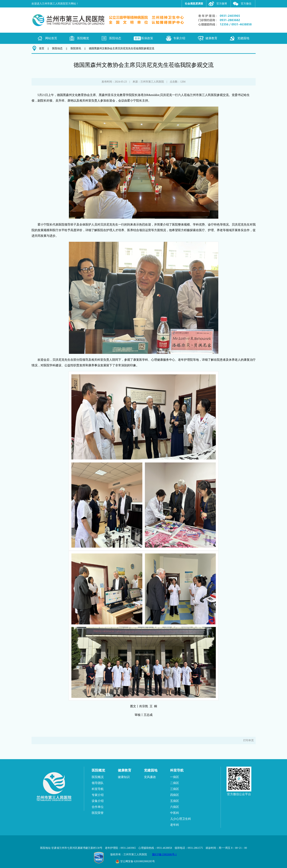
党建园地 (243, 38)
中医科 (175, 813)
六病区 (175, 807)
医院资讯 (76, 48)
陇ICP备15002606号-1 (164, 854)
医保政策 (147, 38)
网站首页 (51, 38)
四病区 (175, 795)
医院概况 (98, 777)
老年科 (175, 825)
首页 (42, 48)
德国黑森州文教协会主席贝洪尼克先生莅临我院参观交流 (122, 48)
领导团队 (98, 783)
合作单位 (98, 807)
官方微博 (222, 4)
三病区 (175, 789)
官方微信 (246, 4)
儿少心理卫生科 (181, 819)
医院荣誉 (98, 813)
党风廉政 (150, 777)
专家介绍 (179, 38)
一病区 (175, 777)
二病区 (175, 783)
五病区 (175, 801)
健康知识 (124, 777)
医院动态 (115, 38)
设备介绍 (98, 801)
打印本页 (249, 740)
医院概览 (83, 38)
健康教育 (211, 38)
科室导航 (98, 789)
